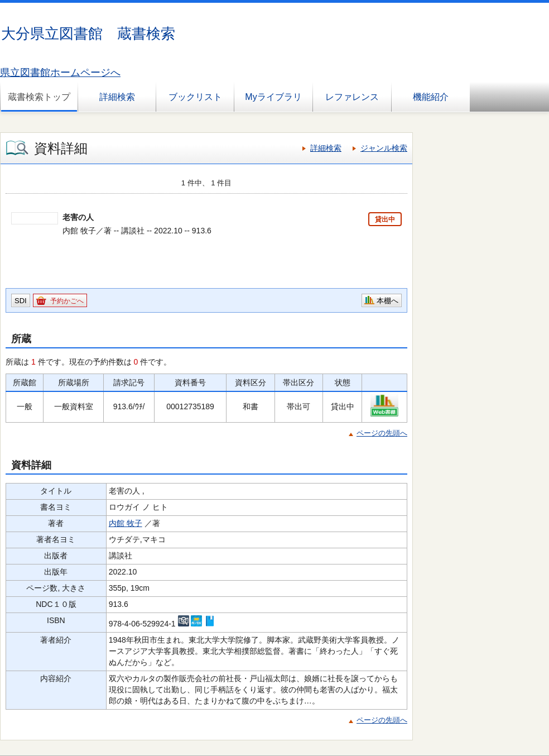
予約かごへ (67, 301)
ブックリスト (195, 97)
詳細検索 (117, 97)
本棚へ (387, 301)
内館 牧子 (126, 523)
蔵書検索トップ (39, 97)
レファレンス (352, 97)
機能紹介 (431, 97)
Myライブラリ (273, 97)
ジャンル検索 (384, 148)
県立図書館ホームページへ (60, 73)
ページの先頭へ (382, 433)
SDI (21, 301)
